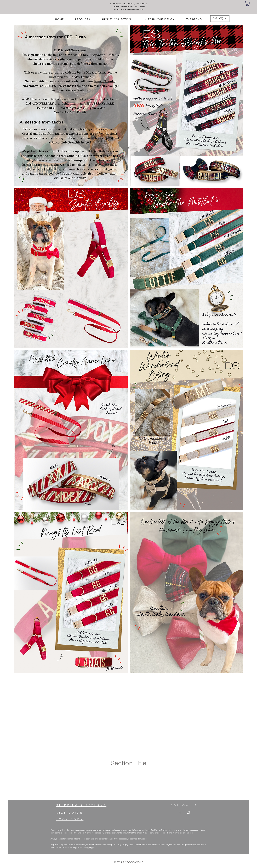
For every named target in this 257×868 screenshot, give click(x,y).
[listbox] (220, 19)
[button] (248, 4)
